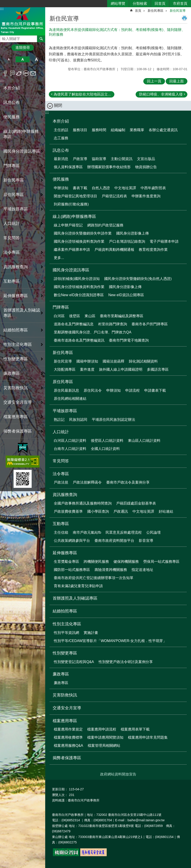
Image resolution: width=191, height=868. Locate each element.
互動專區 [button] (12, 281)
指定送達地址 (142, 570)
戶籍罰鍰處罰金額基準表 (136, 503)
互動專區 (61, 524)
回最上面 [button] (177, 81)
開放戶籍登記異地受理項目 (75, 196)
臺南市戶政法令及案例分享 (128, 482)
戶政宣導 (80, 159)
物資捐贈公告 (146, 167)
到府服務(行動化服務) (71, 204)
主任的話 (61, 130)
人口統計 (61, 432)
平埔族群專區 (65, 411)
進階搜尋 (23, 48)
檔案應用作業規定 (68, 729)
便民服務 (61, 179)
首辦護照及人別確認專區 (22, 313)
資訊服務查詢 (65, 495)
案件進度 (87, 369)
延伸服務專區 (65, 553)
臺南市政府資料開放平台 (114, 541)
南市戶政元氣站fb (87, 532)
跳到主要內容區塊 (2, 2)
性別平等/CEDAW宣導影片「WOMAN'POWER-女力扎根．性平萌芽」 (110, 641)
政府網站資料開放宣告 (118, 774)
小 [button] (9, 59)
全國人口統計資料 (105, 449)
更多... (59, 258)
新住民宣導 (178, 11)
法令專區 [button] (12, 252)
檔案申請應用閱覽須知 (105, 737)
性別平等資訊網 (66, 633)
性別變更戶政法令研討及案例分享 (126, 662)
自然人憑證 (101, 188)
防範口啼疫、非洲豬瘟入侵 (161, 94)
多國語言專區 (158, 369)
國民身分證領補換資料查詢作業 (79, 241)
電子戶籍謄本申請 (164, 241)
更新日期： (60, 789)
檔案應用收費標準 (68, 737)
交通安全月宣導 (18, 402)
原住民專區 (63, 382)
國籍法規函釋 (113, 361)
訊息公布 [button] (12, 102)
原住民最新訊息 (66, 390)
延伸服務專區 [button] (16, 296)
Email (33, 73)
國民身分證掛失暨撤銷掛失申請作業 (83, 233)
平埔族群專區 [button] (16, 209)
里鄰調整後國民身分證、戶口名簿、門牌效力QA (93, 332)
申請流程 (132, 390)
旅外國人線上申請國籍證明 (121, 369)
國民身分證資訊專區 (71, 270)
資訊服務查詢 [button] (16, 267)
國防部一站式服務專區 (72, 570)
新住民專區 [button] (14, 180)
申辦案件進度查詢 (146, 196)
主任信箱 (61, 532)
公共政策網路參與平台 (72, 541)
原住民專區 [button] (14, 195)
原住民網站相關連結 (70, 399)
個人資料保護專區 (68, 167)
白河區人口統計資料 (70, 441)
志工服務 (61, 138)
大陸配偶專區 (65, 369)
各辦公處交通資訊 (163, 130)
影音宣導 (146, 541)
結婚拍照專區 (16, 330)
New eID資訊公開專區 (126, 295)
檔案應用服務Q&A (68, 746)
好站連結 (166, 511)
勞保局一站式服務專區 (161, 562)
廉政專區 (61, 674)
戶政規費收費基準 (68, 511)
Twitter (19, 73)
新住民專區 (156, 11)
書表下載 (80, 188)
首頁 (138, 11)
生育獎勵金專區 (66, 562)
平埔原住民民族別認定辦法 (113, 420)
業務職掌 (137, 130)
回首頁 (160, 3)
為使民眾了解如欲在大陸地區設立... (82, 94)
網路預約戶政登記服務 (105, 225)
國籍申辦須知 (87, 361)
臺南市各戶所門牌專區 (150, 324)
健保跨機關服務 (126, 562)
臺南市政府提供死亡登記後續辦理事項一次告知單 (94, 578)
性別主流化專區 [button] (18, 344)
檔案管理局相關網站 (104, 746)
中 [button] (22, 59)
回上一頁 (154, 81)
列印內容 (184, 18)
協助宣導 (99, 159)
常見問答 (12, 238)
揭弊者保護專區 (18, 431)
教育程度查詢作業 (153, 250)
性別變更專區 (65, 653)
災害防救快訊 (16, 388)
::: (2, 9)
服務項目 (80, 130)
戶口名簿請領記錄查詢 (127, 241)
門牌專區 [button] (12, 166)
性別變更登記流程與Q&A (74, 662)
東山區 (90, 316)
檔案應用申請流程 (102, 729)
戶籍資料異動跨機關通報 (114, 250)
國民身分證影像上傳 (132, 233)
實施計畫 (91, 633)
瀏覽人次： (60, 795)
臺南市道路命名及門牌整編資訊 (79, 340)
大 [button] (37, 59)
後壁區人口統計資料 (107, 441)
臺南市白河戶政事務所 (23, 21)
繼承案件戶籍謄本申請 (72, 250)
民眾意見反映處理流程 (124, 532)
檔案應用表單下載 (135, 729)
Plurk (12, 73)
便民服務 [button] (12, 117)
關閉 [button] (58, 105)
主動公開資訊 (122, 159)
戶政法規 (61, 482)
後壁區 (75, 316)
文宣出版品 (146, 159)
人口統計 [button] (12, 223)
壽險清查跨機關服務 (111, 570)
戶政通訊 (121, 511)
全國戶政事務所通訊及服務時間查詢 (83, 503)
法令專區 (61, 474)
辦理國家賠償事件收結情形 (109, 167)
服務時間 (99, 130)
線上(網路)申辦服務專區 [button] (21, 134)
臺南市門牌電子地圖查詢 (129, 340)
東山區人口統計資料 (144, 441)
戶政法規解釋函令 (87, 482)
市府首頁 (180, 3)
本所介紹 (61, 121)
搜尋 (4, 38)
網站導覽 (118, 3)
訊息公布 (61, 150)
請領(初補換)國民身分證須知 (77, 279)
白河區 (59, 316)
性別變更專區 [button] (16, 359)
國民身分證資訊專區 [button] (22, 151)
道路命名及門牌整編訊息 (74, 324)
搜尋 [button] (41, 39)
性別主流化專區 (67, 624)
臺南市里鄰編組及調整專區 (122, 316)
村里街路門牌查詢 (113, 324)
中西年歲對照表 (153, 188)
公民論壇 (153, 532)
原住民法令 (93, 390)
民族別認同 (78, 420)
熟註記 (59, 420)
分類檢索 (140, 3)
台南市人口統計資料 (70, 449)
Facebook (5, 73)
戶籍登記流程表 (114, 196)
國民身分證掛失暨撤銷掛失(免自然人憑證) (138, 279)
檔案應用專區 (65, 721)
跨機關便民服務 (96, 562)
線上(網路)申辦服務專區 (74, 216)
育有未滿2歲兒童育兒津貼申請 (78, 586)
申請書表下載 (155, 390)
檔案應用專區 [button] (16, 417)
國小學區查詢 (98, 511)
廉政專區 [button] (12, 373)
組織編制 (118, 130)
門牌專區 (61, 307)
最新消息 (61, 159)
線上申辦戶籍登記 (68, 225)
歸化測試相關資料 (143, 361)
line (26, 73)
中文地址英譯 (125, 188)
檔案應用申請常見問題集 (148, 737)
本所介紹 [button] (12, 88)
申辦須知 (61, 188)
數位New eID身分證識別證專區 (79, 295)
